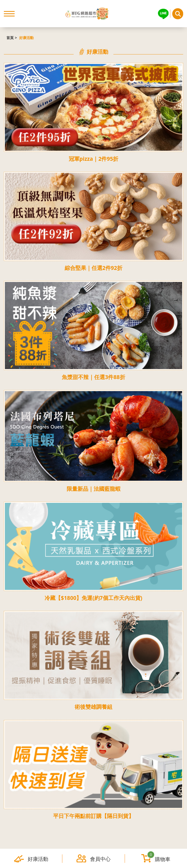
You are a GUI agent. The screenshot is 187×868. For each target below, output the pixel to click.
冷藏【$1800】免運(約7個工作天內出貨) (93, 598)
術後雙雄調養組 (93, 707)
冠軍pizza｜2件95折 (94, 159)
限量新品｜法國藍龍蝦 (94, 489)
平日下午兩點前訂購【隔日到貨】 (93, 816)
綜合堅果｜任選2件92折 (93, 268)
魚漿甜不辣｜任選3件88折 (93, 377)
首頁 (10, 38)
